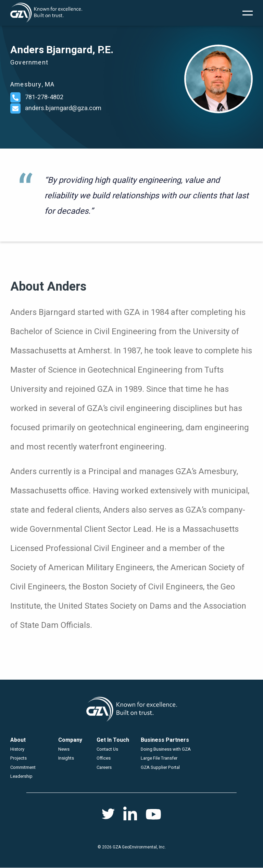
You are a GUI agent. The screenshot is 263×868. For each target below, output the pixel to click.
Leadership (21, 776)
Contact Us (107, 749)
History (17, 749)
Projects (18, 758)
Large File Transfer (159, 758)
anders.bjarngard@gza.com (63, 108)
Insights (66, 758)
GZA (46, 13)
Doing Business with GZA (166, 749)
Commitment (23, 767)
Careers (104, 767)
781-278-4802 (44, 97)
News (64, 749)
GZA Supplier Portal (160, 767)
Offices (104, 758)
